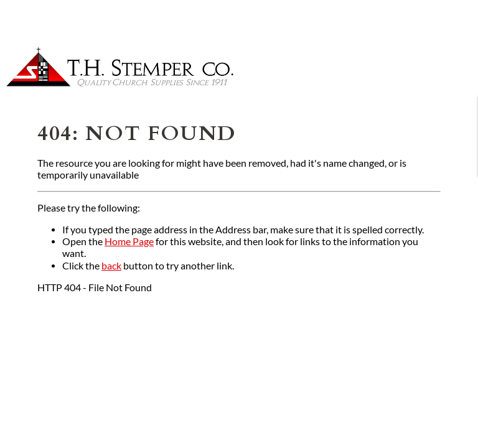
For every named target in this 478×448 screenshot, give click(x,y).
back (111, 266)
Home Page (129, 241)
